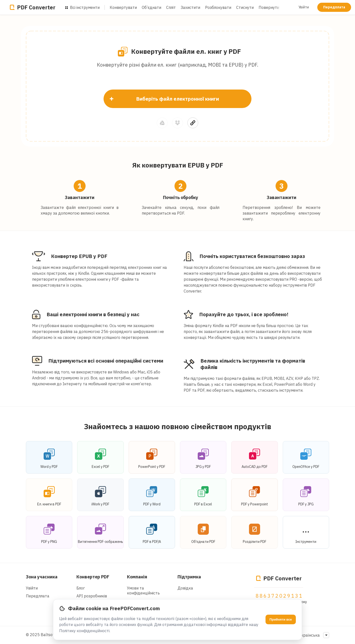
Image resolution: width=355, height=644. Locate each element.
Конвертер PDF (93, 577)
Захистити (190, 7)
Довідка (185, 588)
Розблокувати (218, 7)
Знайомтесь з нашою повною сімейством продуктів (177, 426)
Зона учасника (42, 577)
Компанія (137, 577)
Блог (81, 588)
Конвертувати (123, 7)
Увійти (304, 7)
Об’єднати (151, 7)
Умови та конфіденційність (143, 590)
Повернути (269, 7)
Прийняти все (281, 619)
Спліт (171, 7)
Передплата (334, 7)
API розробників (92, 596)
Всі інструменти (82, 7)
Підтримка (189, 577)
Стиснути (245, 7)
